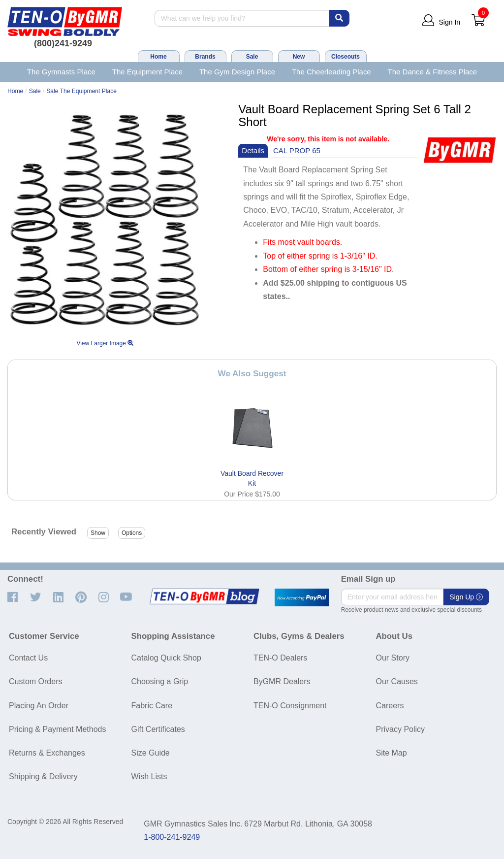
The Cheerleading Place (331, 72)
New (299, 57)
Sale (252, 57)
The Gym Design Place (237, 72)
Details (253, 150)
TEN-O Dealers (280, 658)
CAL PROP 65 (297, 150)
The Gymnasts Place (61, 72)
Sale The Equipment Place (81, 91)
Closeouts (346, 57)
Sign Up (466, 597)
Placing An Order (39, 706)
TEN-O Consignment (290, 706)
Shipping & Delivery (43, 776)
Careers (390, 706)
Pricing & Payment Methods (57, 729)
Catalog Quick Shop (166, 658)
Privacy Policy (401, 729)
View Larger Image (105, 343)
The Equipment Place (147, 72)
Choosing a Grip (160, 681)
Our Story (393, 658)
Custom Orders (35, 681)
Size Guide (151, 753)
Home (158, 57)
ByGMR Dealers (282, 681)
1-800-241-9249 (172, 837)
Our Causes (397, 681)
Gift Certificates (158, 729)
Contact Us (28, 658)
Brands (205, 57)
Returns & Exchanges (47, 753)
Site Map (392, 753)
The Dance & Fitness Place (433, 72)
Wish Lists (149, 776)
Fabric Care (152, 706)
